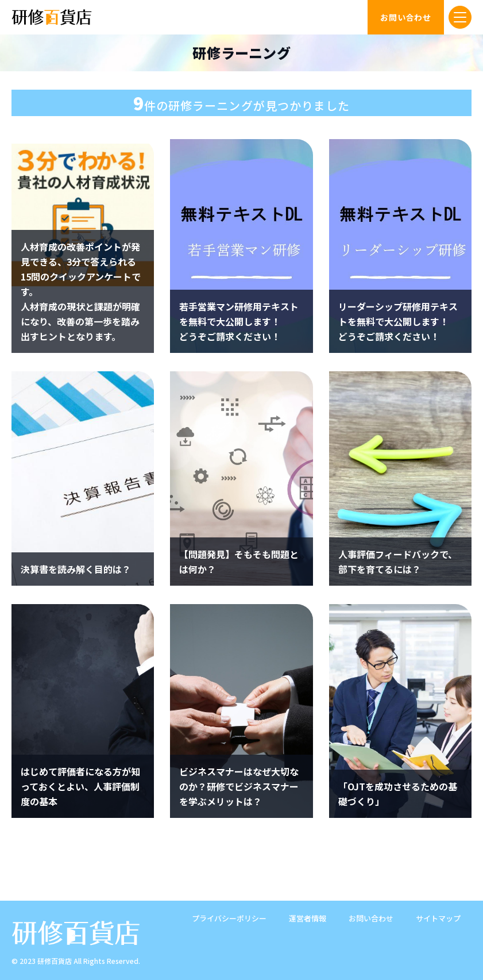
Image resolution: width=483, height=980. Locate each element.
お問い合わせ (371, 918)
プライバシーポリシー (229, 918)
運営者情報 (308, 918)
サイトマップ (438, 918)
